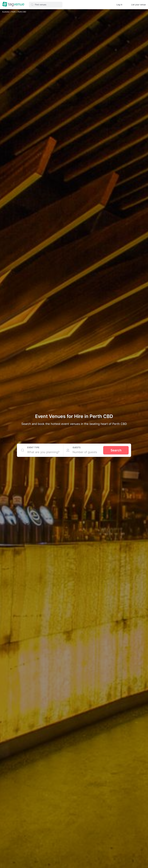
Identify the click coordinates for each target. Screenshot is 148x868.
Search (116, 450)
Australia (6, 12)
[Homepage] (13, 5)
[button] (46, 5)
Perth (13, 12)
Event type (33, 447)
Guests (76, 447)
